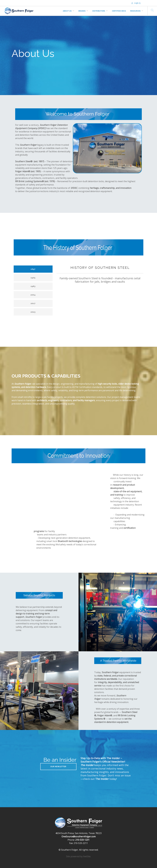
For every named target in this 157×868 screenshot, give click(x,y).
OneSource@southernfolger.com (79, 836)
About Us (67, 11)
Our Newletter (58, 767)
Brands (82, 11)
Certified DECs (119, 11)
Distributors (99, 11)
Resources (135, 11)
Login (135, 3)
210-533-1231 (82, 840)
